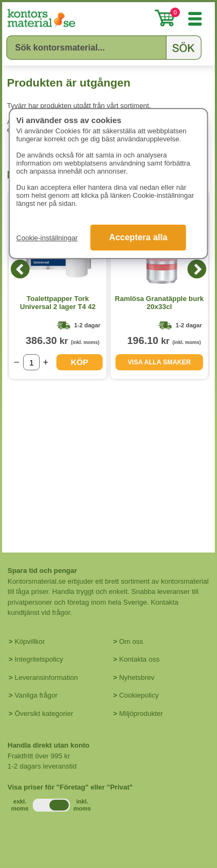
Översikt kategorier (44, 713)
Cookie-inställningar (47, 238)
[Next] (197, 269)
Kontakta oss (139, 659)
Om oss (131, 641)
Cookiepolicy (139, 695)
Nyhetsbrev (137, 677)
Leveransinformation (46, 677)
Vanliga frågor (36, 695)
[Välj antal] (31, 362)
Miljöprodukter (141, 713)
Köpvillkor (30, 641)
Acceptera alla (138, 237)
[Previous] (20, 269)
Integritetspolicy (39, 659)
